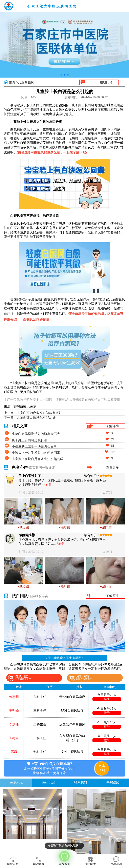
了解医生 (112, 596)
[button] (61, 75)
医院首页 (13, 861)
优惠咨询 (116, 861)
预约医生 (90, 861)
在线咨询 (65, 858)
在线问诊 (106, 82)
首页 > (13, 82)
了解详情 (112, 426)
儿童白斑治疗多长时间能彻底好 (39, 413)
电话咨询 (39, 861)
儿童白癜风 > (27, 82)
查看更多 (112, 467)
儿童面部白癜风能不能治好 (36, 418)
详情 (48, 485)
